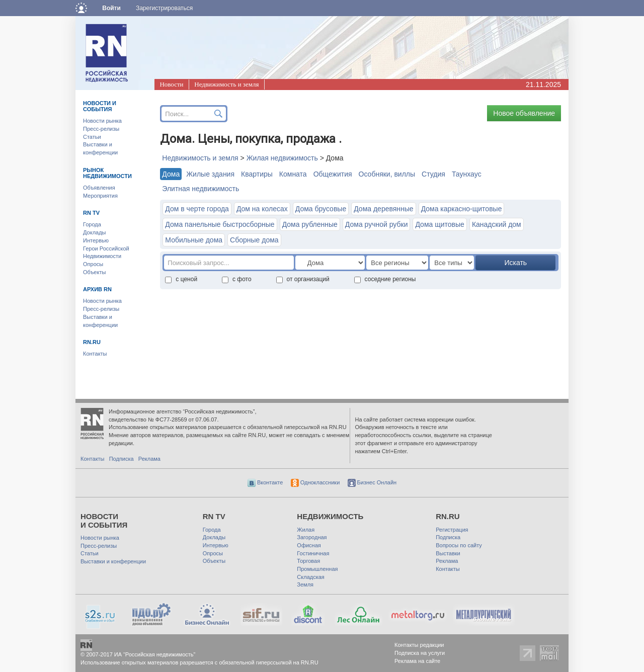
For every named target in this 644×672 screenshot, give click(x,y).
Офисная (309, 545)
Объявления (99, 188)
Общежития (333, 174)
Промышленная (317, 569)
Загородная (312, 537)
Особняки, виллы (387, 174)
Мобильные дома (194, 240)
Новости (171, 84)
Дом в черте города (197, 209)
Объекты (94, 272)
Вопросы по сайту (459, 545)
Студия (433, 174)
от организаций (303, 279)
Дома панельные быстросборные (220, 224)
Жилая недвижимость (282, 158)
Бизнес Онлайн (372, 482)
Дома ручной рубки (377, 224)
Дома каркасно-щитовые (462, 209)
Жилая (306, 530)
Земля (305, 584)
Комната (293, 174)
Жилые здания (210, 174)
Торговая (308, 561)
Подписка (122, 459)
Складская (310, 577)
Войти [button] (111, 8)
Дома (171, 174)
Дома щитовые (439, 224)
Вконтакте (265, 482)
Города (92, 224)
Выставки (448, 553)
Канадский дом (497, 224)
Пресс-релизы (101, 129)
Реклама (149, 459)
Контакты (95, 354)
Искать (515, 263)
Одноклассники (315, 482)
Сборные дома (254, 240)
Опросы (93, 264)
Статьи (92, 137)
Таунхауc (467, 174)
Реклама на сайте (417, 661)
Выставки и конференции (113, 561)
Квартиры (257, 174)
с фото (237, 279)
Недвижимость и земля (226, 84)
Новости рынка (102, 121)
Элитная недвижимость (200, 189)
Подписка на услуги (420, 653)
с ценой (181, 279)
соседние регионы (385, 279)
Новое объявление (524, 113)
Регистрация (452, 530)
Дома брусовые (321, 209)
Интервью (96, 240)
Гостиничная (313, 553)
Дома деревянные (383, 209)
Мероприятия (100, 196)
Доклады (95, 232)
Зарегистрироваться (164, 8)
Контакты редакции (419, 645)
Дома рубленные (310, 224)
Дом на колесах (262, 209)
